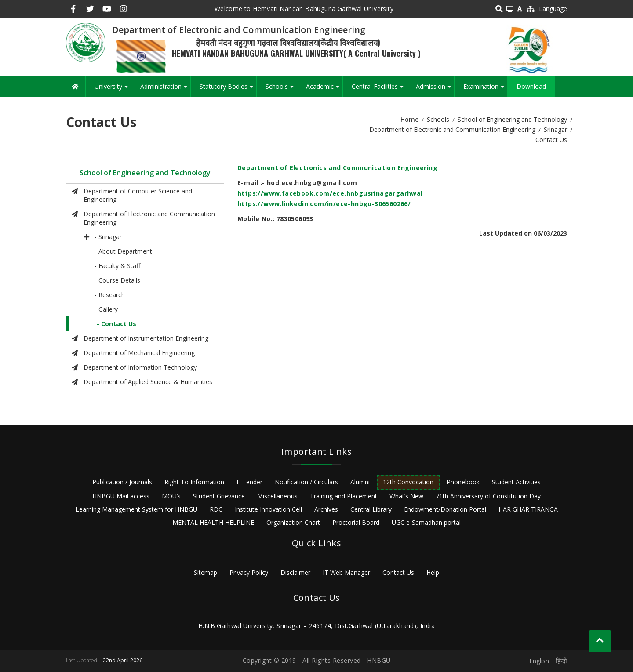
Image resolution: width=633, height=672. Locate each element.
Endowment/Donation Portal (445, 509)
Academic (324, 90)
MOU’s (171, 496)
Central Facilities (379, 90)
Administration (165, 90)
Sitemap (206, 572)
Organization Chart (293, 522)
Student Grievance (219, 496)
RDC (216, 509)
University (113, 90)
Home (409, 119)
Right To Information (194, 482)
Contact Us (398, 572)
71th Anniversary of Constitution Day (488, 496)
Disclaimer (295, 572)
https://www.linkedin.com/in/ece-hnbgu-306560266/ (324, 204)
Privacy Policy (249, 572)
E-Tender (249, 482)
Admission (435, 90)
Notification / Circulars (306, 482)
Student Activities (516, 482)
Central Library (371, 509)
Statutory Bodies (228, 90)
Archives (326, 509)
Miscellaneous (277, 496)
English (539, 661)
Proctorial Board (356, 522)
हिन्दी (561, 661)
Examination (485, 90)
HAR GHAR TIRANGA (528, 509)
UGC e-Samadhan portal (426, 522)
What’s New (406, 496)
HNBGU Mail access (121, 496)
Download (531, 86)
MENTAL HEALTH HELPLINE (213, 522)
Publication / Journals (122, 482)
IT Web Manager (346, 572)
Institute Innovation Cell (268, 509)
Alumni (360, 482)
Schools (281, 90)
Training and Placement (344, 496)
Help (433, 572)
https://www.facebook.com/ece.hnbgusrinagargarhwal (330, 193)
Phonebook (463, 482)
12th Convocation (408, 482)
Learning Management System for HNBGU (136, 509)
